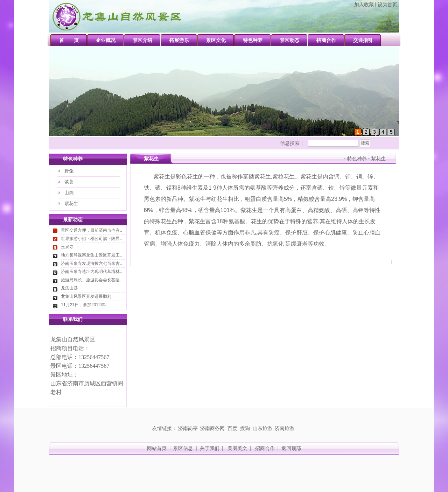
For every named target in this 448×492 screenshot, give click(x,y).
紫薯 (69, 182)
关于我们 (210, 448)
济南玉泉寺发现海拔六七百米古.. (92, 263)
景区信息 (183, 448)
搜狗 (245, 428)
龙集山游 (69, 288)
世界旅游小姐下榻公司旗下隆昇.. (92, 239)
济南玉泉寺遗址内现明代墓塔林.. (92, 272)
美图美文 (237, 448)
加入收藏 (364, 5)
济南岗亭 (188, 428)
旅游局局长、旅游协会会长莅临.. (92, 280)
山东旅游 (262, 428)
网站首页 (157, 448)
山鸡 (69, 193)
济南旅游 (285, 428)
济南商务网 (212, 428)
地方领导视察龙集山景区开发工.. (92, 255)
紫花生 (71, 203)
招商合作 (265, 448)
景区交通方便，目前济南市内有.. (92, 230)
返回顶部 (291, 448)
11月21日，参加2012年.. (84, 305)
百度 (232, 428)
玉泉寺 (67, 247)
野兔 (69, 171)
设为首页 (387, 5)
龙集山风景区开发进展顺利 (86, 296)
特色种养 (357, 159)
